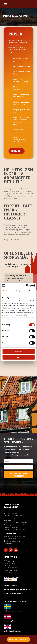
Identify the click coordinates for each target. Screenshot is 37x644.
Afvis (18, 357)
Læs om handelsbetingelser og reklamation (20, 139)
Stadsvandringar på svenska (13, 611)
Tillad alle (18, 352)
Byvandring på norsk (10, 621)
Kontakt (15, 151)
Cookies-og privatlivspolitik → (14, 593)
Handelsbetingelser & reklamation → (17, 589)
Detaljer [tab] (19, 291)
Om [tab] (30, 291)
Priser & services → (11, 585)
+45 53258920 (10, 539)
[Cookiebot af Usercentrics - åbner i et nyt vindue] (26, 285)
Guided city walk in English (12, 631)
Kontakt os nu (18, 639)
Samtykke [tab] (7, 291)
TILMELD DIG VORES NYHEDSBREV (18, 475)
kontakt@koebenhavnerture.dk (15, 537)
